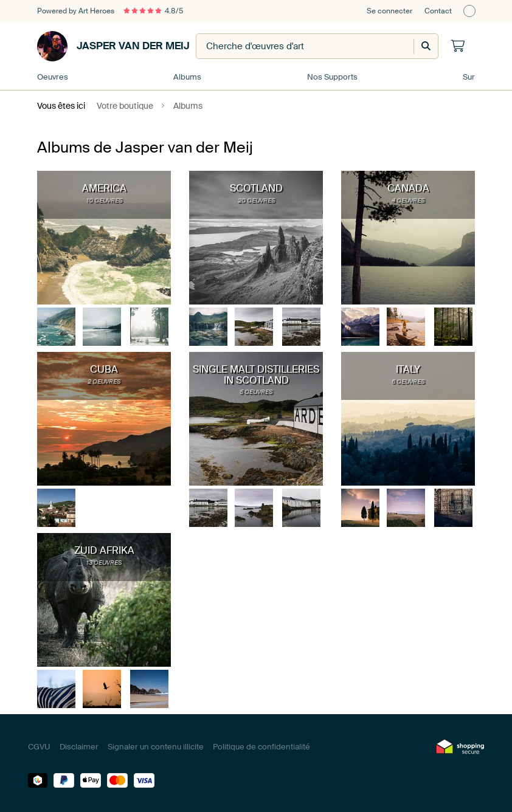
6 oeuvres (408, 381)
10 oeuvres (104, 200)
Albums (187, 77)
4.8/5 (153, 11)
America (104, 188)
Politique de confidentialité (261, 747)
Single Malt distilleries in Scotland (256, 375)
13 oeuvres (104, 563)
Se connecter (389, 11)
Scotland (256, 188)
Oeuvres (53, 77)
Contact (438, 11)
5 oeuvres (256, 392)
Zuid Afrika (104, 550)
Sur (469, 77)
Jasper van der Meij (113, 46)
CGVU (39, 747)
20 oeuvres (256, 200)
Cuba (104, 369)
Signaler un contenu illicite (156, 747)
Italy (408, 369)
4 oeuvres (408, 200)
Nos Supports (332, 77)
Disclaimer (79, 747)
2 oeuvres (104, 381)
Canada (408, 188)
